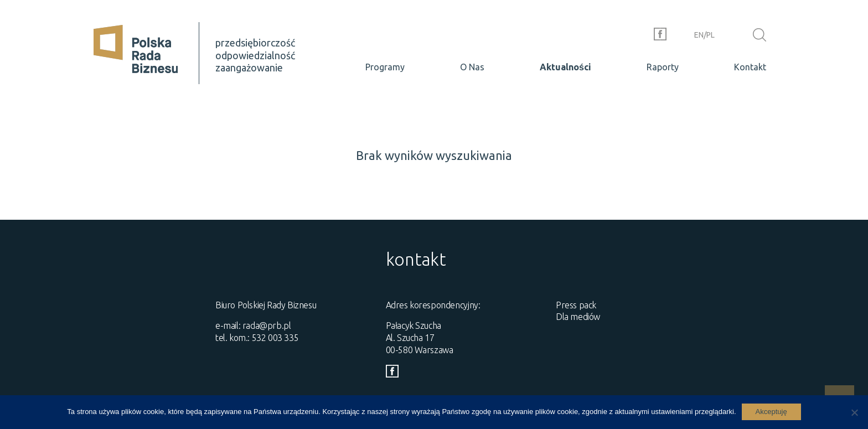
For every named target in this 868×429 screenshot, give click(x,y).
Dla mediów (578, 317)
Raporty (663, 67)
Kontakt (750, 67)
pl (711, 35)
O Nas (472, 67)
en (699, 35)
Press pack (576, 305)
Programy (385, 67)
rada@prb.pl (267, 325)
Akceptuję (771, 412)
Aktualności (565, 67)
